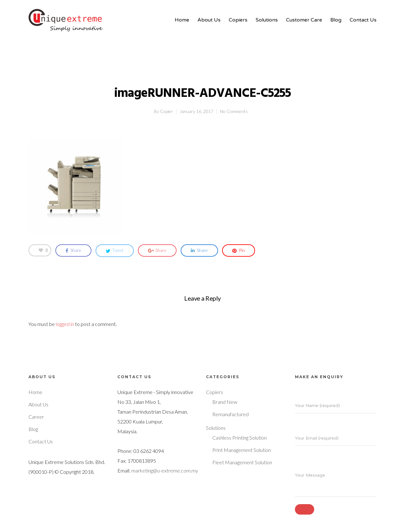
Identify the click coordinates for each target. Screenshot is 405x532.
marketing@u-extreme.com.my (165, 470)
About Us (209, 20)
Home (182, 20)
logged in (65, 324)
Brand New (225, 402)
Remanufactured (231, 414)
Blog (336, 20)
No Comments (234, 111)
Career (36, 417)
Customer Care (304, 20)
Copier (167, 111)
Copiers (238, 20)
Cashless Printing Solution (240, 438)
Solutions (267, 20)
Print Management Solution (242, 450)
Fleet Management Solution (242, 462)
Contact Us (363, 20)
